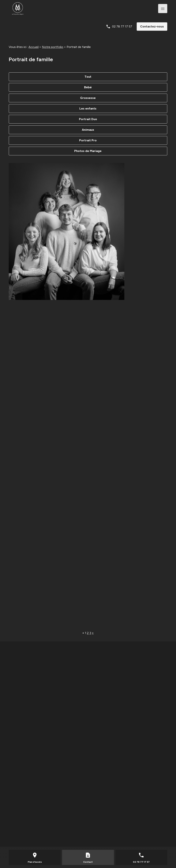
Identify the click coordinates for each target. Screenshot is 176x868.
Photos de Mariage (88, 151)
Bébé (88, 87)
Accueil (34, 47)
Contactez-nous (152, 26)
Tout (88, 77)
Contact (88, 862)
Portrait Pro (88, 140)
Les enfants (88, 108)
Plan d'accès (35, 862)
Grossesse (88, 98)
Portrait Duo (88, 119)
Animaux (88, 130)
